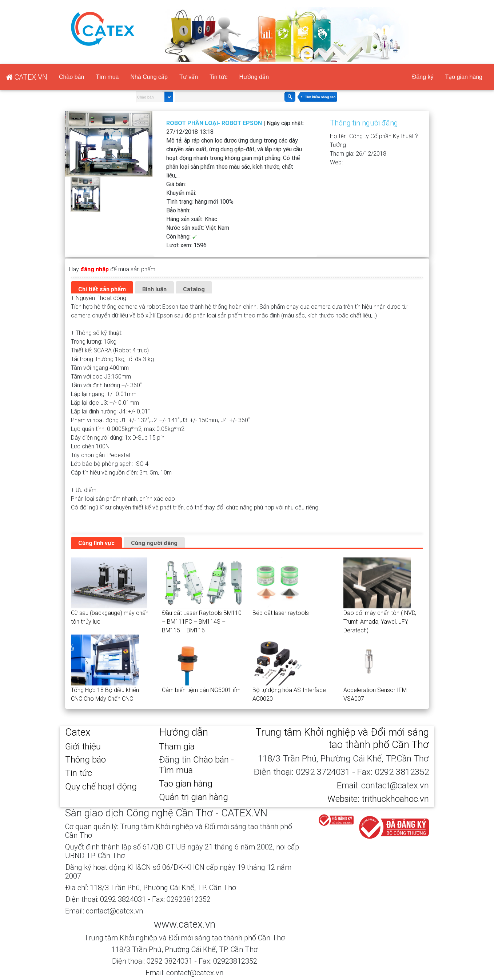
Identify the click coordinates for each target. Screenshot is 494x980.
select (167, 97)
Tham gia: (358, 153)
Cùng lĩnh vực (96, 543)
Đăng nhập (358, 4)
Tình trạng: (200, 201)
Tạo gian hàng (408, 4)
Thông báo (85, 759)
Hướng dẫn (254, 77)
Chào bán (71, 77)
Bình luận (154, 289)
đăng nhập (95, 269)
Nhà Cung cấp (149, 77)
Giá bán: (176, 184)
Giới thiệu (83, 746)
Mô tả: (234, 158)
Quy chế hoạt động (101, 786)
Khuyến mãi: (181, 193)
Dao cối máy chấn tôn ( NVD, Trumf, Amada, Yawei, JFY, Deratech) (380, 621)
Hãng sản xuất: (192, 219)
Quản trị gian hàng (194, 797)
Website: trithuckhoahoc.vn (378, 799)
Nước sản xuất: (198, 228)
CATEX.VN (283, 4)
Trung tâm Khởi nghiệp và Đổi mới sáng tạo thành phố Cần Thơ (342, 738)
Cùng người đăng (154, 543)
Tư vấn (189, 77)
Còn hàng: (182, 236)
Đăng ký (322, 4)
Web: (336, 162)
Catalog (194, 289)
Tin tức (219, 77)
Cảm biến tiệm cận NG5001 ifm (201, 690)
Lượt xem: (186, 245)
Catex (78, 732)
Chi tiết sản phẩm (102, 289)
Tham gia (177, 746)
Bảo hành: (178, 210)
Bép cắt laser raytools (281, 613)
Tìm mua (107, 77)
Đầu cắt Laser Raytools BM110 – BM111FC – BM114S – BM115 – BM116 (202, 621)
